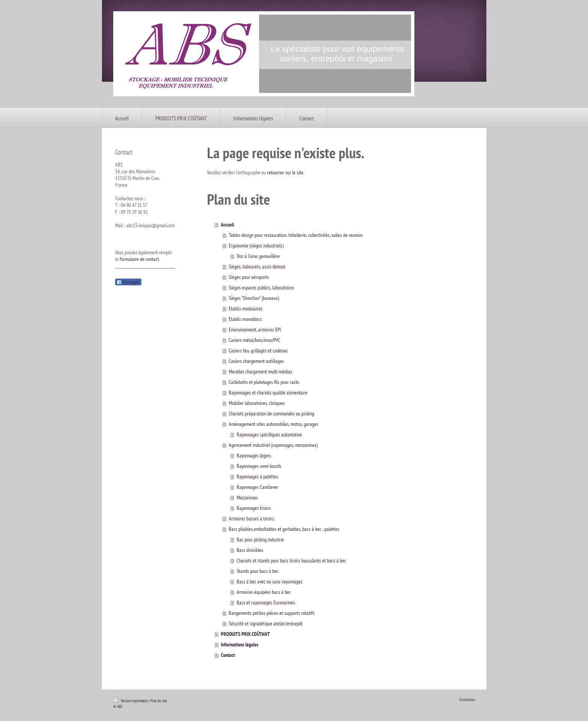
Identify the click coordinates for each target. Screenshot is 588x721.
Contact (228, 655)
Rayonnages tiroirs (254, 508)
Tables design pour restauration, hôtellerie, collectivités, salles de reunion (296, 235)
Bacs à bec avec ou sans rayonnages (270, 582)
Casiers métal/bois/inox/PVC (254, 340)
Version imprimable (131, 701)
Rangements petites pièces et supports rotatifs (272, 613)
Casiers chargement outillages (256, 361)
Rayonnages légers (254, 456)
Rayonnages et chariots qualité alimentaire (268, 393)
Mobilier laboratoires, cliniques (257, 403)
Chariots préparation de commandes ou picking (271, 414)
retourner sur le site (285, 172)
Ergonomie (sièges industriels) (256, 246)
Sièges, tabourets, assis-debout (257, 267)
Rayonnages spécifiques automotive (269, 435)
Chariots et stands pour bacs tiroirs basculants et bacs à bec (291, 561)
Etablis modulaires (246, 309)
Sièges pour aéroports (249, 277)
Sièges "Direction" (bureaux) (254, 298)
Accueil (227, 225)
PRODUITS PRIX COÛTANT (245, 634)
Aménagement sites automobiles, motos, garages (274, 424)
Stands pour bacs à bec (258, 571)
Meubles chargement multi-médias (260, 372)
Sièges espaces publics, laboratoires (262, 288)
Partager (128, 282)
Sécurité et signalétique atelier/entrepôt (266, 624)
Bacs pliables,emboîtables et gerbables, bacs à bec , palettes (284, 529)
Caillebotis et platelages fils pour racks (264, 382)
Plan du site (159, 701)
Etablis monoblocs (245, 319)
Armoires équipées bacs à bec (264, 592)
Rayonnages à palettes (257, 477)
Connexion (467, 700)
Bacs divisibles (250, 550)
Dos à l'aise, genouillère (258, 256)
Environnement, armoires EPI (255, 330)
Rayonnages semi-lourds (259, 466)
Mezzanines (247, 498)
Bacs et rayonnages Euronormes (266, 603)
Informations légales (240, 645)
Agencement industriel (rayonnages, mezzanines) (273, 445)
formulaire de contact (139, 259)
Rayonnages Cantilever (257, 487)
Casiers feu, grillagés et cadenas (258, 351)
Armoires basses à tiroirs (251, 519)
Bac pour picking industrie (260, 540)
